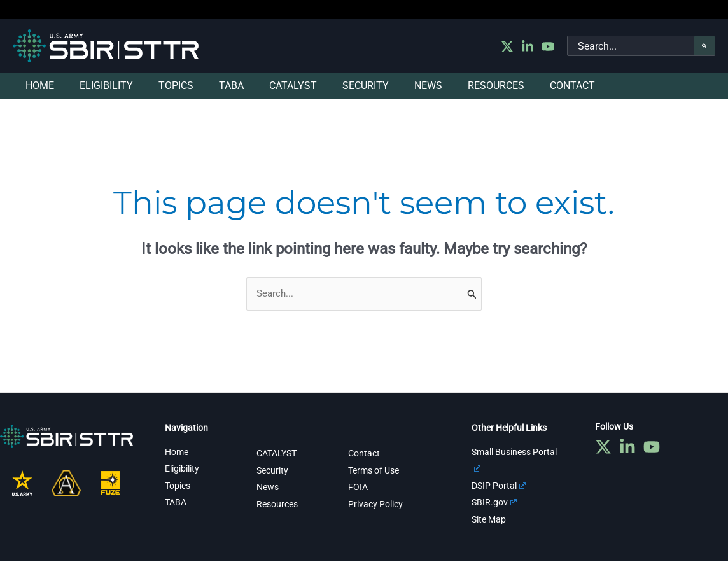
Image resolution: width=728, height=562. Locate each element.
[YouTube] (548, 46)
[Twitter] (507, 46)
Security (272, 471)
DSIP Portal (499, 486)
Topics (178, 486)
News (268, 488)
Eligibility (182, 469)
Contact (364, 454)
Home (177, 453)
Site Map (489, 519)
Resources (277, 504)
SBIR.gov (494, 503)
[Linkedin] (528, 46)
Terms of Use (374, 471)
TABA (176, 503)
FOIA (358, 488)
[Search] (704, 46)
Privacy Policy (375, 504)
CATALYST (276, 454)
